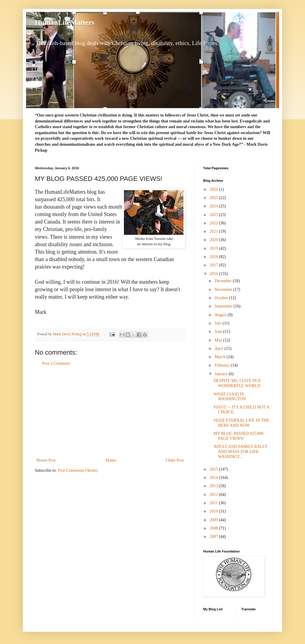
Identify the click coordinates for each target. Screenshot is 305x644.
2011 (214, 503)
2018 (214, 257)
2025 (214, 198)
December (224, 281)
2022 (214, 223)
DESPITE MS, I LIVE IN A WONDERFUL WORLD (237, 383)
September (224, 306)
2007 (214, 537)
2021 (214, 231)
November (224, 290)
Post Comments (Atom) (78, 470)
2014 (214, 478)
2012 (214, 495)
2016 (214, 274)
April (219, 349)
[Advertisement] (110, 412)
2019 (214, 248)
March (220, 357)
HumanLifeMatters (65, 22)
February (222, 365)
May (219, 340)
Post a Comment (56, 363)
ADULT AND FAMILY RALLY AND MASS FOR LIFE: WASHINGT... (241, 452)
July (218, 323)
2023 (214, 215)
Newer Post (46, 460)
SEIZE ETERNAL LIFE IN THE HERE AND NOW (241, 423)
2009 (214, 520)
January (221, 374)
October (222, 298)
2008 (214, 528)
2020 (214, 240)
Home (111, 460)
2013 (214, 486)
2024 (214, 206)
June (219, 332)
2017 (214, 265)
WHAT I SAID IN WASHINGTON (230, 397)
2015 (214, 469)
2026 (214, 189)
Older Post (175, 460)
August (221, 315)
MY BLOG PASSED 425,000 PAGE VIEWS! (238, 436)
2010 (214, 511)
